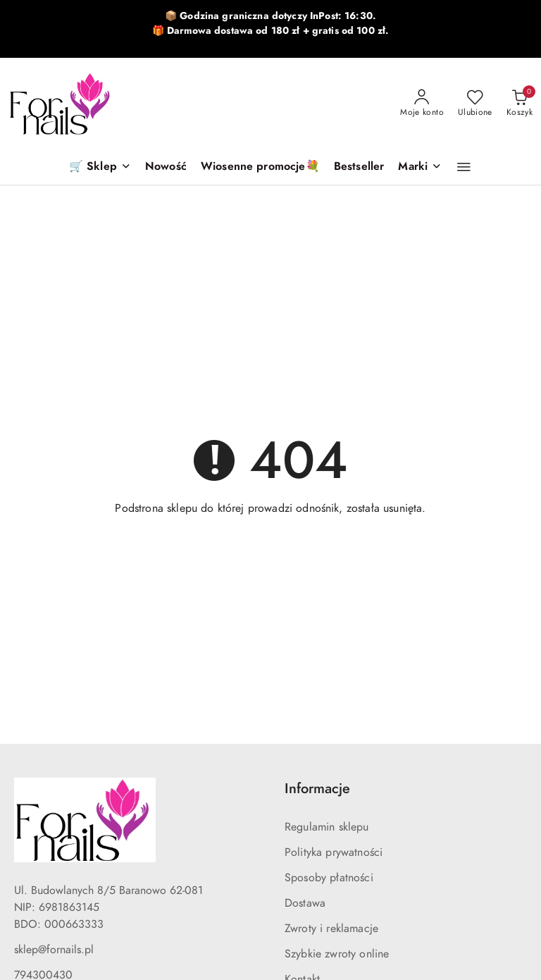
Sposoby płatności (329, 878)
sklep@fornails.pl (54, 950)
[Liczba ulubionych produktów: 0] (475, 104)
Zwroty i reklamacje (331, 929)
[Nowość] (166, 167)
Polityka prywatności (334, 852)
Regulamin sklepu (327, 827)
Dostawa (305, 903)
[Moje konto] (422, 104)
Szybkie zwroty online (337, 954)
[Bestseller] (359, 167)
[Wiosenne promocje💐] (260, 167)
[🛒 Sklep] (100, 167)
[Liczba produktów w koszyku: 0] (520, 104)
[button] (420, 167)
